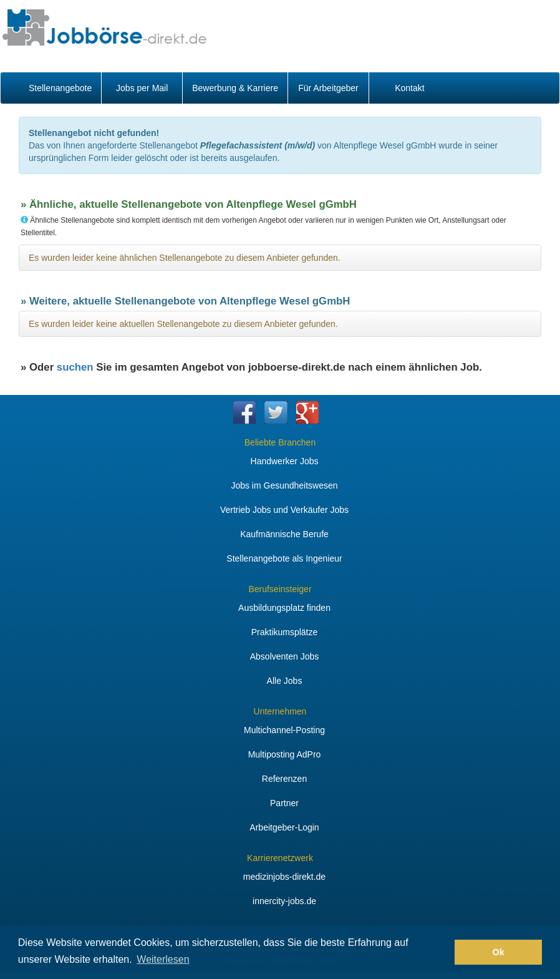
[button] (442, 952)
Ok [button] (499, 952)
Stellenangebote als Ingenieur (284, 558)
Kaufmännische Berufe (284, 534)
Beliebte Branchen (280, 442)
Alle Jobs (285, 681)
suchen (75, 367)
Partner (284, 803)
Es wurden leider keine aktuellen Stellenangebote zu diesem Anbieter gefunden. (183, 324)
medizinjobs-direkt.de (284, 877)
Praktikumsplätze (285, 632)
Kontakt (409, 88)
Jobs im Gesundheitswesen (284, 485)
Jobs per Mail (142, 88)
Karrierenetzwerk (280, 858)
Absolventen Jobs (285, 656)
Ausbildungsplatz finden (284, 608)
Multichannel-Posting (284, 730)
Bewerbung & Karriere (235, 88)
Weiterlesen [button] (163, 959)
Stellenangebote (60, 88)
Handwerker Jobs (285, 461)
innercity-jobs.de (284, 901)
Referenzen (284, 779)
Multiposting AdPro (285, 754)
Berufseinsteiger (280, 589)
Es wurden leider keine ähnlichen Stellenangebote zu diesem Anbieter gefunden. (185, 258)
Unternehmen (280, 711)
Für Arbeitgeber (328, 88)
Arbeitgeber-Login (284, 827)
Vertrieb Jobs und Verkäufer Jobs (284, 510)
